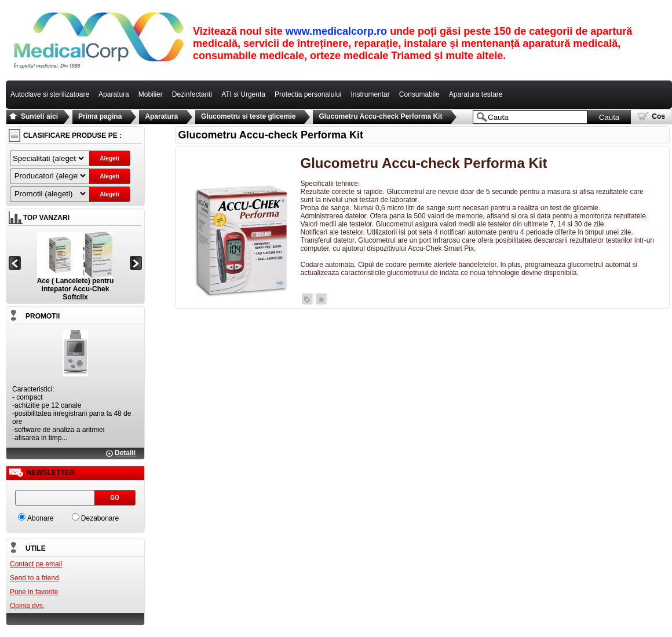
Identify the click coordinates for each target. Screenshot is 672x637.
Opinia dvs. (27, 606)
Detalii (125, 453)
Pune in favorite (34, 592)
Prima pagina (100, 116)
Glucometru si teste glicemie (248, 116)
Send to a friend (34, 578)
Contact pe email (36, 564)
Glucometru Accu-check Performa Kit (380, 116)
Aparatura (161, 116)
